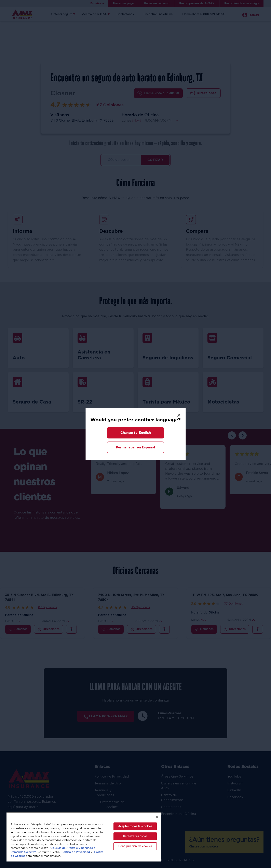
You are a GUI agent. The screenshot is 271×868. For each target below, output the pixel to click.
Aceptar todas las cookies (135, 826)
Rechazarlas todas (135, 836)
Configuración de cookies (135, 846)
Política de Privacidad (76, 852)
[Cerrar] (157, 817)
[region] (84, 837)
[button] (136, 433)
